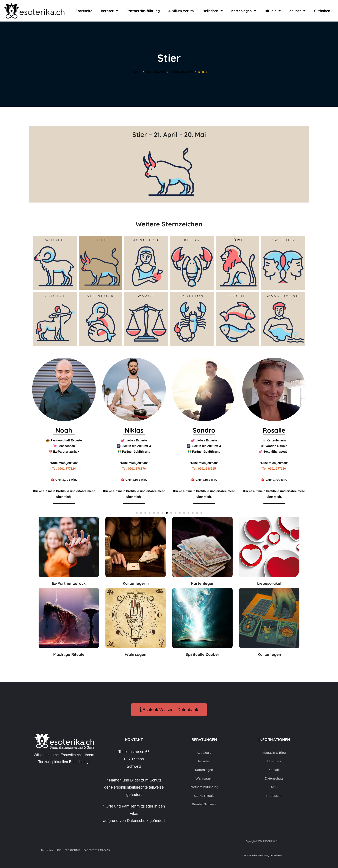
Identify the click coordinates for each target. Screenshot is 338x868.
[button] (137, 513)
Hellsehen (213, 11)
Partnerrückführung (143, 11)
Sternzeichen (182, 72)
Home (136, 72)
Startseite (84, 11)
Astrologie (155, 72)
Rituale (273, 11)
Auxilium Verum (181, 11)
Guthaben (322, 11)
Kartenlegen (244, 11)
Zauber (297, 11)
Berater (109, 11)
